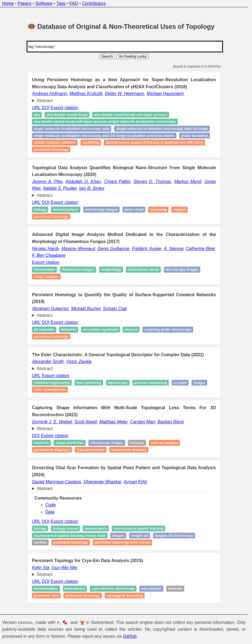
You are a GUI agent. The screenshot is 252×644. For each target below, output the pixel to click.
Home (8, 3)
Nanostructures (66, 209)
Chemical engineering (52, 383)
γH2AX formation (194, 136)
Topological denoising (125, 596)
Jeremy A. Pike (47, 181)
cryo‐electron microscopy (113, 588)
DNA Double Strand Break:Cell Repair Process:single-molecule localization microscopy (105, 122)
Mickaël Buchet (86, 309)
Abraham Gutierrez (50, 309)
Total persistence (90, 450)
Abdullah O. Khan (83, 181)
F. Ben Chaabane (49, 255)
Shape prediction (70, 443)
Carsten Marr (142, 422)
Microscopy (118, 383)
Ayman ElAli (135, 482)
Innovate (137, 443)
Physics (131, 330)
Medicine (42, 443)
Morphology (111, 269)
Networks (68, 330)
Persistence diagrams (52, 450)
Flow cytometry (89, 383)
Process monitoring (150, 383)
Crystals (180, 383)
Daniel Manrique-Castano (57, 482)
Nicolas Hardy (45, 249)
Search (107, 56)
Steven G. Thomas (152, 181)
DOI (46, 108)
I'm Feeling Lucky (133, 56)
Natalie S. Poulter (60, 188)
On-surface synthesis (100, 330)
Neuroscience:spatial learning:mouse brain (70, 536)
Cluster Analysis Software (55, 143)
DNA (37, 115)
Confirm (40, 542)
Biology (40, 209)
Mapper (180, 209)
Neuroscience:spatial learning (139, 528)
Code (50, 505)
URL (36, 108)
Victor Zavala (79, 362)
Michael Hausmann (165, 94)
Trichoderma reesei (143, 269)
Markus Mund (188, 181)
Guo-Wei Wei (64, 568)
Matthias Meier (113, 422)
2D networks (44, 330)
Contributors (94, 3)
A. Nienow (174, 249)
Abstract (45, 101)
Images (200, 383)
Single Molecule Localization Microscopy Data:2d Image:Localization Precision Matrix (104, 136)
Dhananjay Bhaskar (102, 482)
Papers (25, 3)
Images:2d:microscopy (174, 536)
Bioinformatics (46, 588)
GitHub (130, 636)
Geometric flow (46, 596)
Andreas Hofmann (50, 94)
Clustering (91, 143)
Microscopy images (101, 209)
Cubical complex (165, 443)
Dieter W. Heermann (125, 94)
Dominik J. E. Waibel (52, 422)
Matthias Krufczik (86, 94)
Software (44, 3)
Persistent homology (51, 149)
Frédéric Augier (147, 249)
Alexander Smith (48, 362)
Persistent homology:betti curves (122, 542)
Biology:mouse (65, 528)
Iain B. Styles (92, 188)
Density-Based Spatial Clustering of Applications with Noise (154, 143)
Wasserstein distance (129, 450)
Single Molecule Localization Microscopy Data (72, 129)
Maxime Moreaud (78, 249)
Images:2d (139, 536)
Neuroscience (96, 528)
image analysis (47, 277)
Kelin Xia (41, 568)
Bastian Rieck (171, 422)
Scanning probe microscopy (168, 330)
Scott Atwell (86, 422)
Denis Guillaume (113, 249)
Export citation (64, 108)
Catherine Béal (200, 249)
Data (50, 512)
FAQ (74, 3)
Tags (61, 3)
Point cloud (134, 209)
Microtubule (151, 588)
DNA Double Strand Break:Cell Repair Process (131, 115)
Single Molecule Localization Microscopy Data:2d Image (162, 129)
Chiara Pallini (117, 181)
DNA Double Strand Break (67, 115)
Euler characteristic (50, 390)
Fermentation (45, 269)
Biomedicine (75, 588)
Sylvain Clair (115, 309)
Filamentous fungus (78, 269)
